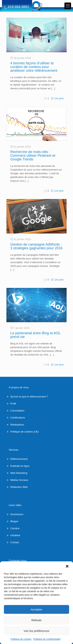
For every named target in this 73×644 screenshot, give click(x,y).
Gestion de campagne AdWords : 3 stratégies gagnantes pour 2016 (36, 246)
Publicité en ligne (20, 466)
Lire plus (59, 98)
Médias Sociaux (19, 480)
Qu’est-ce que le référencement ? (29, 397)
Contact (15, 542)
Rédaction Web (19, 487)
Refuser (36, 620)
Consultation (17, 411)
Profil (13, 404)
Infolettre (15, 535)
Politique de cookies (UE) (25, 432)
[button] (67, 566)
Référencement (19, 459)
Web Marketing (19, 473)
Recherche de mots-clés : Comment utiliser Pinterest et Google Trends (33, 156)
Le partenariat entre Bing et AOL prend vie (35, 335)
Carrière (15, 528)
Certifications (18, 418)
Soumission (17, 514)
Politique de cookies (21, 639)
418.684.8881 (18, 7)
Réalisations (17, 425)
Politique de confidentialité (47, 639)
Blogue (14, 521)
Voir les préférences (36, 631)
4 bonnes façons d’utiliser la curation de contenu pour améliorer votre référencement (34, 67)
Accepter (36, 609)
